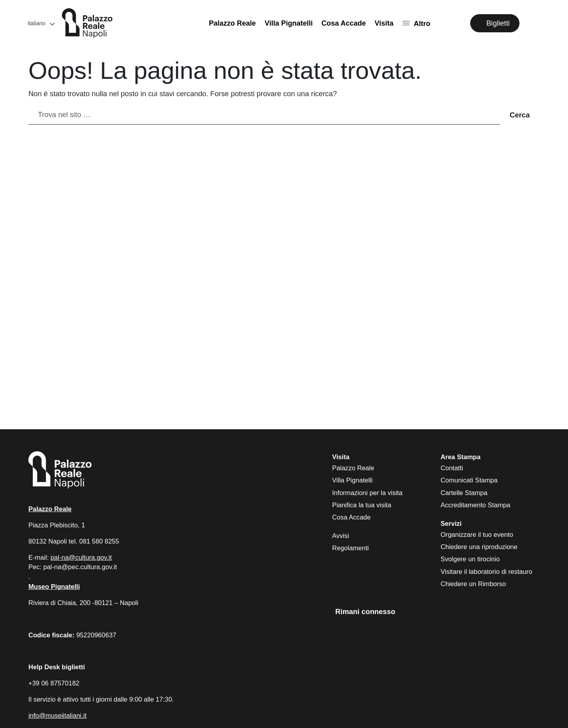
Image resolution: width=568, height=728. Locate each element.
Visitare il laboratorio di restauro (486, 572)
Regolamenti (350, 548)
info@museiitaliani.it (57, 716)
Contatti (452, 468)
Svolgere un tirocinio (470, 559)
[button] (40, 23)
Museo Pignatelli (54, 587)
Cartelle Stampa (464, 493)
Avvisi (341, 536)
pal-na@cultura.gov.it (81, 558)
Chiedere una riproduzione (479, 547)
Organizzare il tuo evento (477, 535)
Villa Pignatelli (289, 23)
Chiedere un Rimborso (473, 584)
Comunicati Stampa (469, 480)
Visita (384, 23)
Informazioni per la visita (367, 493)
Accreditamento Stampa (476, 505)
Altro (422, 23)
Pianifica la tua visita (362, 505)
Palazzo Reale (233, 23)
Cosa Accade (344, 23)
